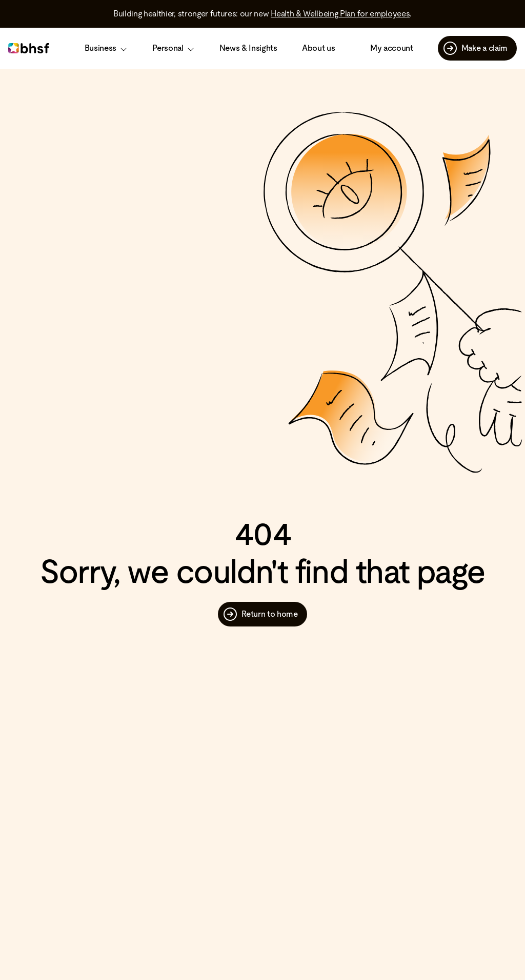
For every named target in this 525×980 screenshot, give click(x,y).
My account (392, 48)
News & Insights (248, 48)
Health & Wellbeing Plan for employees (340, 14)
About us (318, 48)
